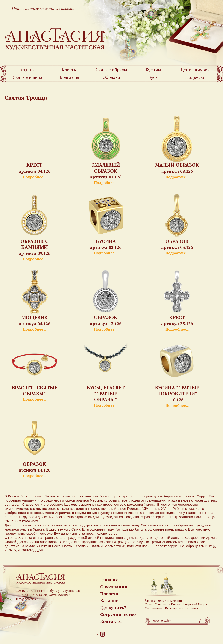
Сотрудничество (118, 614)
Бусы (153, 77)
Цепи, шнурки (195, 70)
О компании (114, 587)
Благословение (155, 601)
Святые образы (111, 70)
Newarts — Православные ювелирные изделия (55, 39)
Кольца (27, 70)
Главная (109, 580)
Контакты (111, 621)
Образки (111, 77)
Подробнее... (34, 177)
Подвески (195, 77)
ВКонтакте (103, 634)
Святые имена (28, 77)
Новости (109, 594)
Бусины (153, 70)
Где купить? (113, 607)
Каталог (109, 600)
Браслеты (69, 77)
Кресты (69, 70)
